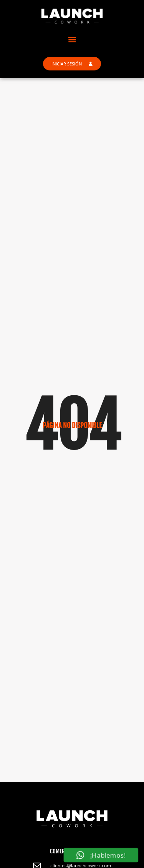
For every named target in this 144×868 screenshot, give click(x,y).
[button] (72, 39)
